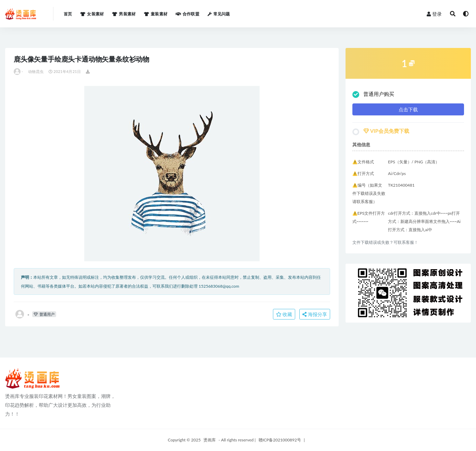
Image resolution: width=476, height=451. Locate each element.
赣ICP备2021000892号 (280, 440)
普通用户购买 (373, 94)
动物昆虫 (36, 71)
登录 (434, 14)
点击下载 (408, 109)
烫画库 (210, 440)
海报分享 (315, 314)
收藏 (284, 314)
